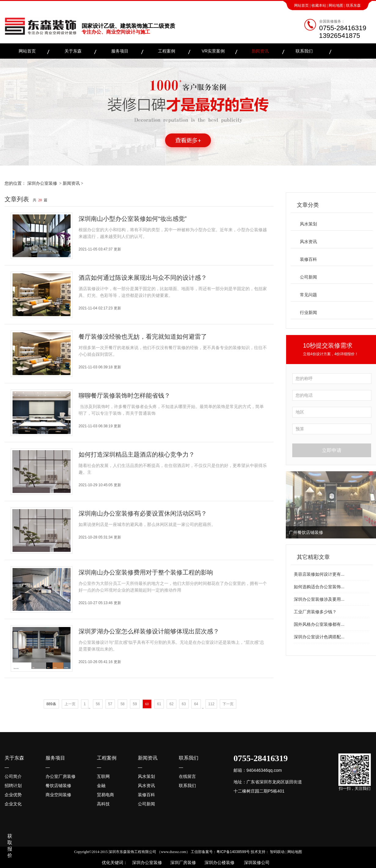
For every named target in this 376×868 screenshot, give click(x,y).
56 (98, 704)
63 (184, 704)
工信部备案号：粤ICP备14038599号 (220, 852)
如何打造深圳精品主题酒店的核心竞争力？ (137, 454)
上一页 (70, 704)
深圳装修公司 (256, 863)
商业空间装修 (58, 795)
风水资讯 (308, 242)
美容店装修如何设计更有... (319, 574)
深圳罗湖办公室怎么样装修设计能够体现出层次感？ (149, 631)
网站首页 (301, 5)
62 (171, 704)
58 (122, 704)
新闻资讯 (260, 51)
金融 (101, 786)
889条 (51, 704)
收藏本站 (319, 5)
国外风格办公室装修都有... (319, 624)
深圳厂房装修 (182, 863)
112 (211, 704)
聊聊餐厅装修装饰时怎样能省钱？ (124, 396)
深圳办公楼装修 (218, 863)
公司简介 (13, 776)
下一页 (228, 704)
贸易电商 (105, 795)
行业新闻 (308, 312)
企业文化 (13, 804)
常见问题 (308, 295)
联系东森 (353, 5)
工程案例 (167, 51)
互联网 (103, 776)
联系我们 (304, 51)
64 (196, 704)
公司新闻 (308, 277)
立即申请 (332, 450)
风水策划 (308, 224)
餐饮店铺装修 (58, 786)
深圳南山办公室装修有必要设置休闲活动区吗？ (143, 513)
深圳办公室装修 (42, 183)
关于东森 (73, 51)
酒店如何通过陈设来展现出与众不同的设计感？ (143, 278)
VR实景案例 (213, 51)
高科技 (103, 804)
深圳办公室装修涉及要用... (319, 599)
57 (110, 704)
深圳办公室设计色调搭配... (319, 637)
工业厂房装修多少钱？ (315, 612)
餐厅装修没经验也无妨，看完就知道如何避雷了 (143, 337)
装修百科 (308, 259)
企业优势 (13, 795)
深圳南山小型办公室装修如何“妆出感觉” (133, 219)
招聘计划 (13, 786)
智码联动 (277, 852)
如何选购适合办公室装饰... (319, 587)
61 (159, 704)
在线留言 (187, 776)
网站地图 (336, 5)
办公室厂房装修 (61, 776)
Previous (292, 505)
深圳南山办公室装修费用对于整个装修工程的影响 (146, 572)
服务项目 (120, 51)
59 (135, 704)
